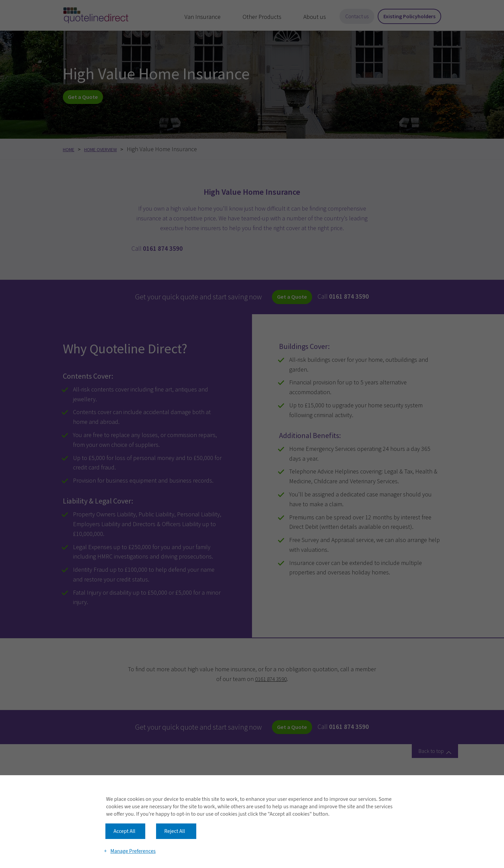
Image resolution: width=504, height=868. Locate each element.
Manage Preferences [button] (134, 842)
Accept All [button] (124, 817)
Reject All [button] (174, 817)
